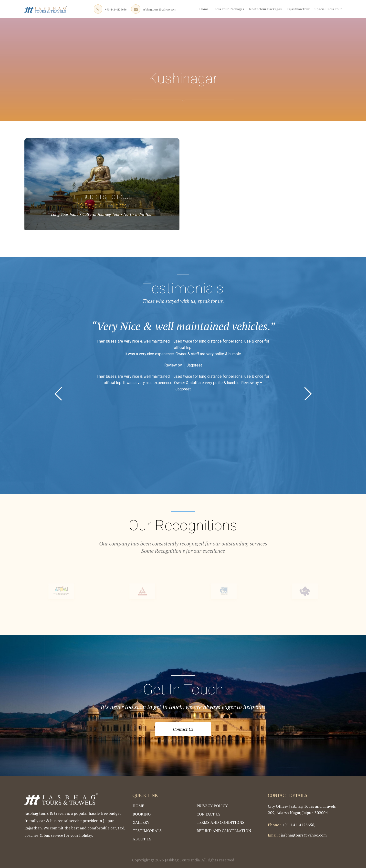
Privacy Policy (212, 806)
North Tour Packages (265, 9)
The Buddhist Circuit (102, 197)
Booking (142, 814)
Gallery (141, 822)
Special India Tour (328, 9)
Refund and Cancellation (224, 831)
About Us (142, 839)
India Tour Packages (229, 9)
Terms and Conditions (220, 822)
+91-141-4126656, (116, 9)
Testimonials (147, 831)
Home (204, 9)
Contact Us (183, 729)
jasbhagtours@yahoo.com (159, 9)
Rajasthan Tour (298, 9)
